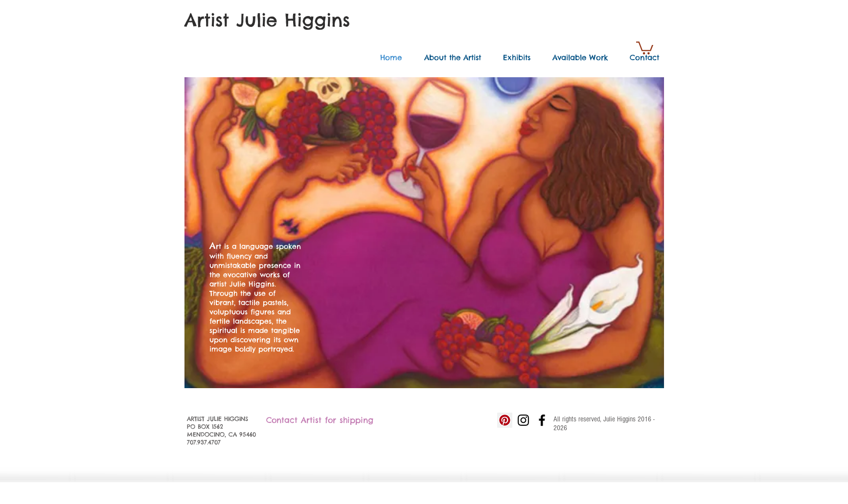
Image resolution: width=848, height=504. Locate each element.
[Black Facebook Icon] (542, 420)
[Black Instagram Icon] (523, 420)
